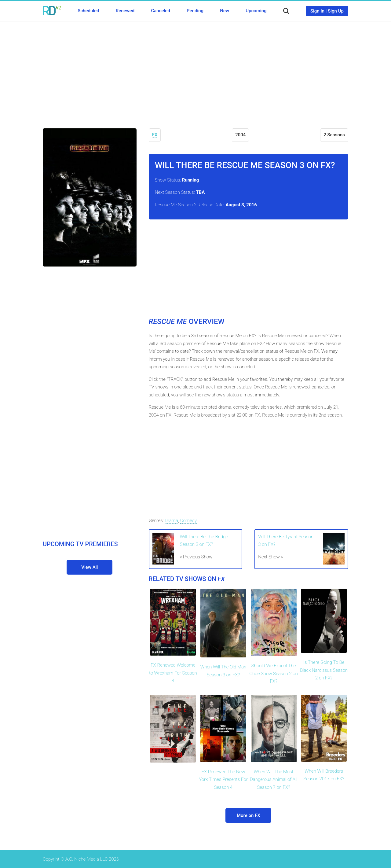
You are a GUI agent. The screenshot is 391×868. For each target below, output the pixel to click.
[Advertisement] (195, 70)
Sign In (317, 11)
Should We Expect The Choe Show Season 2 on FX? (273, 673)
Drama (171, 520)
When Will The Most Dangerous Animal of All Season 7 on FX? (274, 780)
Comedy (188, 520)
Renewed (125, 11)
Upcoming (256, 11)
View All (90, 567)
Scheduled (88, 11)
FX (155, 135)
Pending (195, 11)
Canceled (160, 11)
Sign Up (336, 11)
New (225, 11)
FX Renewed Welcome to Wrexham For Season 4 (173, 673)
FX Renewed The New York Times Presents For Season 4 (223, 780)
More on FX (248, 815)
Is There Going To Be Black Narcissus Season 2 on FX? (324, 670)
